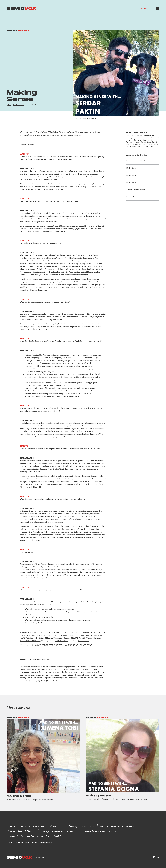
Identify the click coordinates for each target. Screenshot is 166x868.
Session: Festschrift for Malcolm (138, 161)
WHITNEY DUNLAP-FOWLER (42, 635)
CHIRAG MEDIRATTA (48, 638)
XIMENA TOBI (61, 641)
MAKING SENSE (72, 645)
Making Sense (131, 168)
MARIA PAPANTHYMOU (30, 641)
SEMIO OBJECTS (56, 645)
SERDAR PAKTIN (78, 638)
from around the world (45, 135)
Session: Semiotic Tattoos (136, 190)
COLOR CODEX (86, 645)
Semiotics (12, 31)
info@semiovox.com (26, 842)
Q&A (9, 105)
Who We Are (40, 857)
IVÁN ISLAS (65, 635)
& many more (84, 641)
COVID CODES (41, 645)
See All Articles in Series (135, 197)
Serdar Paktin (19, 105)
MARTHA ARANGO (48, 632)
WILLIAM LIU (84, 635)
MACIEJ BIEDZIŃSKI (73, 632)
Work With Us (146, 8)
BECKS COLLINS (98, 632)
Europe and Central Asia (33, 659)
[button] (158, 8)
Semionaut (23, 31)
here (131, 144)
